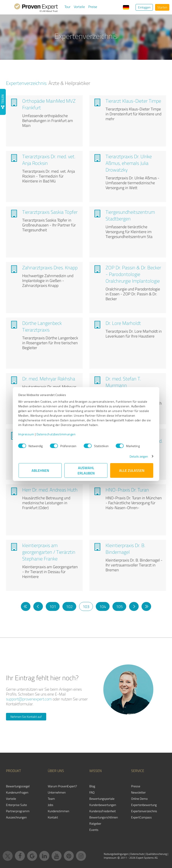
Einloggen (144, 7)
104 (103, 606)
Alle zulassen (132, 470)
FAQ (92, 792)
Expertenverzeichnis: (27, 83)
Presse (136, 786)
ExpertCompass (141, 817)
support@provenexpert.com (29, 699)
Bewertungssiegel (18, 786)
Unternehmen (57, 792)
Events (94, 830)
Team (51, 799)
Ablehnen (40, 470)
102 (69, 606)
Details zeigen (138, 456)
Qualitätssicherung (156, 854)
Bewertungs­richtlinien (104, 817)
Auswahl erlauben (86, 470)
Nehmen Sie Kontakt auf (26, 717)
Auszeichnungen (16, 817)
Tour (67, 7)
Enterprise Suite (16, 805)
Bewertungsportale (102, 799)
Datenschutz (137, 854)
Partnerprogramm (18, 811)
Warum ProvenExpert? (62, 786)
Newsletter (138, 792)
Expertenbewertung (144, 805)
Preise (93, 7)
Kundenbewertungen (103, 805)
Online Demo (139, 799)
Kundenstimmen (58, 811)
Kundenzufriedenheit (103, 811)
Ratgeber (95, 823)
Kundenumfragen (17, 792)
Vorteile (79, 7)
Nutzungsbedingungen (116, 854)
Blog (92, 786)
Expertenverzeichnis (144, 811)
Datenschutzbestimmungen (57, 434)
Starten (162, 7)
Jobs (51, 805)
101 (53, 606)
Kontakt (53, 817)
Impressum (27, 434)
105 (119, 606)
